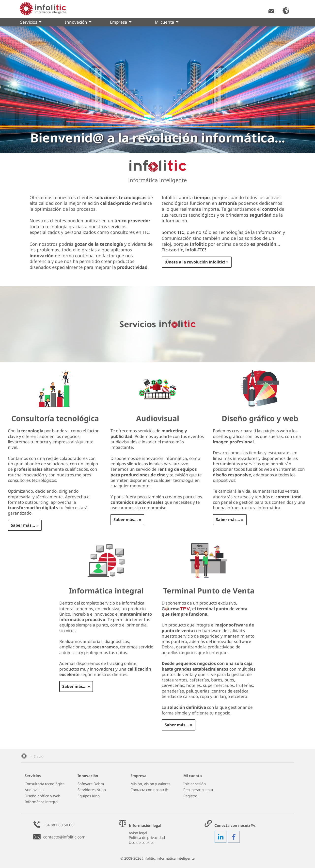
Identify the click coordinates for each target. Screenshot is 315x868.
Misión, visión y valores (150, 784)
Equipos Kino (89, 796)
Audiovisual (35, 790)
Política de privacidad (147, 837)
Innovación (78, 23)
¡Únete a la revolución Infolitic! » (197, 262)
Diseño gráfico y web (42, 796)
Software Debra (91, 784)
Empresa (121, 23)
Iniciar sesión (195, 784)
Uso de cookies (142, 842)
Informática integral (41, 802)
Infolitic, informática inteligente (168, 858)
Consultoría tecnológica (45, 784)
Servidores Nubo (92, 790)
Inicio (39, 756)
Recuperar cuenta (198, 790)
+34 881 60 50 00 (58, 825)
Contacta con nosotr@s (150, 790)
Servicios (31, 23)
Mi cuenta (167, 23)
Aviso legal (138, 833)
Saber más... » (25, 525)
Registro (190, 796)
